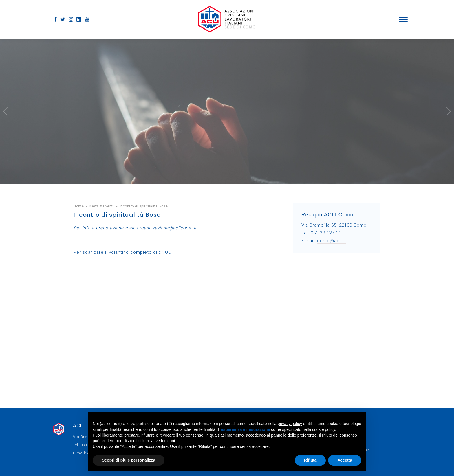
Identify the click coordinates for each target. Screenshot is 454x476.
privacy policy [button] (290, 424)
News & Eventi (102, 206)
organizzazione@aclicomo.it (167, 228)
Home (79, 206)
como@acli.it (332, 241)
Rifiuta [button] (310, 460)
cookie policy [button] (324, 429)
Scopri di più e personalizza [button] (129, 460)
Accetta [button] (345, 460)
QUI (170, 252)
